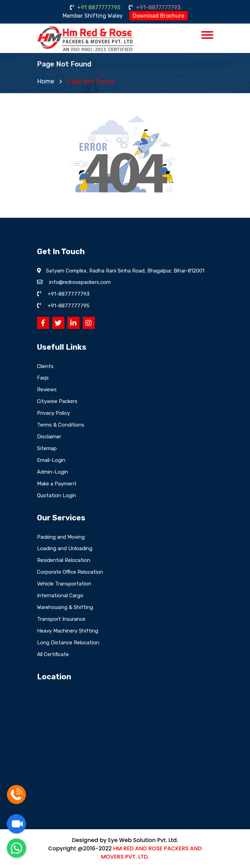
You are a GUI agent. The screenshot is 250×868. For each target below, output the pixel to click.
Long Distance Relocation (68, 643)
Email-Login (51, 460)
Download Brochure (159, 16)
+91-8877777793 (155, 7)
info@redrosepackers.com (80, 282)
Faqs (43, 378)
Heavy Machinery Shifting (68, 631)
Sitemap (47, 448)
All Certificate (53, 654)
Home (46, 81)
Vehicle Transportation (64, 584)
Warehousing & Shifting (65, 607)
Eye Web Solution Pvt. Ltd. (143, 840)
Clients (45, 366)
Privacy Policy (53, 413)
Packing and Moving (61, 537)
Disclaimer (49, 437)
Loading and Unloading (65, 548)
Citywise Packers (57, 401)
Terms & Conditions (61, 425)
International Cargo (60, 596)
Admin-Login (53, 472)
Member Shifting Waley (93, 16)
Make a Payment (57, 484)
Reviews (47, 390)
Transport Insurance (61, 619)
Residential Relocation (64, 560)
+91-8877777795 (69, 306)
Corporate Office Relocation (70, 572)
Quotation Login (57, 495)
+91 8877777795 (95, 7)
